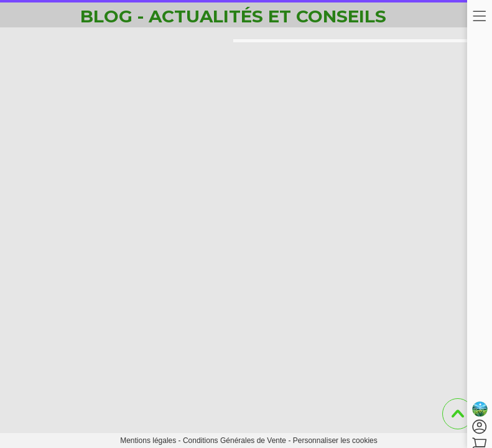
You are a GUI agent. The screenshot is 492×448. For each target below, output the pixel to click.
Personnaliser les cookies (335, 441)
